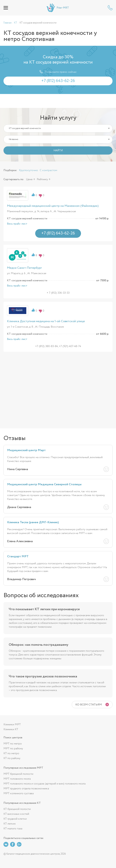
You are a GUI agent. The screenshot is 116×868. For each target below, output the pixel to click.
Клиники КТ (11, 729)
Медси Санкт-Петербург (24, 268)
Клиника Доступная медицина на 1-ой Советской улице (46, 321)
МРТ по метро (13, 744)
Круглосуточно (28, 170)
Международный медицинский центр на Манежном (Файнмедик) (53, 206)
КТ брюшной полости (17, 809)
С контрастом (48, 170)
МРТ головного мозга (17, 779)
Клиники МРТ (12, 724)
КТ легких (10, 824)
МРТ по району (13, 749)
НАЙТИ (58, 151)
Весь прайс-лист (17, 224)
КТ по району (12, 758)
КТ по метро (11, 753)
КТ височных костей (16, 814)
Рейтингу (42, 179)
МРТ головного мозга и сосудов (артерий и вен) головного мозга (45, 784)
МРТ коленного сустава (19, 793)
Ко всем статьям (89, 705)
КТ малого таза (13, 829)
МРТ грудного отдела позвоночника (26, 789)
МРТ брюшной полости (18, 774)
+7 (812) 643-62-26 (110, 8)
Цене (29, 179)
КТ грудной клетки (15, 819)
